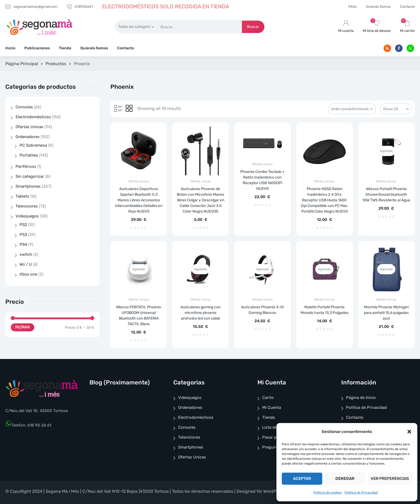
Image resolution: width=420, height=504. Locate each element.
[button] (409, 432)
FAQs (352, 7)
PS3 (23, 235)
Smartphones (28, 186)
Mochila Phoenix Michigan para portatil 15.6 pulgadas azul (386, 313)
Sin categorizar (30, 176)
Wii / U (26, 264)
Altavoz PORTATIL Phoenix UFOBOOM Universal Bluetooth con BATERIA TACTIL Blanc (139, 316)
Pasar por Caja (276, 437)
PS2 (23, 225)
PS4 (23, 244)
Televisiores (27, 206)
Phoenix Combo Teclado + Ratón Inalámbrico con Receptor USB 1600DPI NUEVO (262, 180)
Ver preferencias (390, 479)
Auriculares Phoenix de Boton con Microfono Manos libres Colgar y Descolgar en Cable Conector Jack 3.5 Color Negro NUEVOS (200, 200)
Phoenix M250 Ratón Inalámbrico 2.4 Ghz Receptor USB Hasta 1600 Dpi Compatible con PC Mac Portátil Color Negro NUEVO (324, 200)
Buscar (253, 27)
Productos (56, 64)
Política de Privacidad (361, 492)
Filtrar (22, 327)
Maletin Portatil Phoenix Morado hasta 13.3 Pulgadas (325, 310)
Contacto (407, 7)
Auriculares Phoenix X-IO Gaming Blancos (262, 310)
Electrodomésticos (33, 117)
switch (26, 254)
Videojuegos (27, 216)
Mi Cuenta (272, 407)
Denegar (345, 479)
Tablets (22, 196)
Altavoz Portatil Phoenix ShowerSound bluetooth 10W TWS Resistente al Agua (386, 194)
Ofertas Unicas (139, 181)
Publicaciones (37, 48)
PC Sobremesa (33, 145)
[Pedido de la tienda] (352, 109)
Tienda (65, 48)
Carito (268, 398)
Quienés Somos (378, 7)
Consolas (24, 107)
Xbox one (28, 274)
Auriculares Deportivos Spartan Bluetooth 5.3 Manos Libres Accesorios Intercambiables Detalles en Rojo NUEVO (139, 200)
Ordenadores (28, 137)
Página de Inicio (361, 398)
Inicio (10, 48)
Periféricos (26, 166)
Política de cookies (328, 492)
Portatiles (29, 155)
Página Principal (22, 64)
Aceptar (302, 479)
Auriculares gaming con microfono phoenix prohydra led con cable (200, 313)
